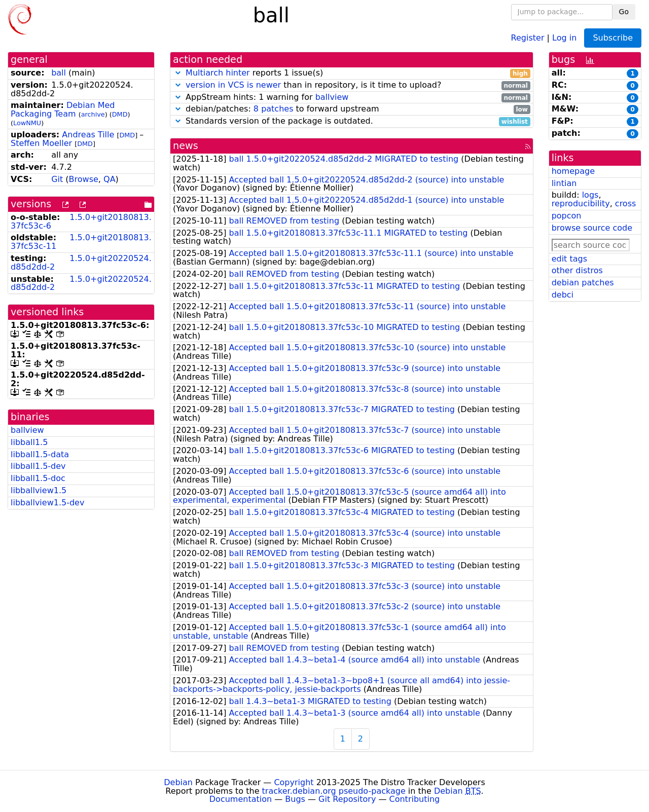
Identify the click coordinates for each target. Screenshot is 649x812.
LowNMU (27, 123)
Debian (178, 782)
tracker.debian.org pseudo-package (334, 791)
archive (93, 114)
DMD (120, 114)
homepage (573, 171)
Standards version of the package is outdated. (352, 121)
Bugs (295, 799)
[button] (178, 73)
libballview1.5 (39, 490)
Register (528, 37)
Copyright (294, 782)
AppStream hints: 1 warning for (352, 98)
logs (590, 195)
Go (624, 12)
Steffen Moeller (41, 143)
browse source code (592, 228)
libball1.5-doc (38, 478)
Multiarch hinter (218, 73)
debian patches (583, 283)
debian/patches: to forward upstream (352, 109)
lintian (564, 183)
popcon (567, 216)
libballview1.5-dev (47, 503)
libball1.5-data (40, 454)
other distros (577, 270)
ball (59, 73)
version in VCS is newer (233, 85)
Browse (84, 179)
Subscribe (613, 38)
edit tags (569, 259)
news (186, 146)
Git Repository (347, 799)
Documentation (241, 799)
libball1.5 (29, 442)
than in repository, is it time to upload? (352, 85)
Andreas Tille (88, 135)
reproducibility (581, 204)
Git (57, 179)
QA (110, 179)
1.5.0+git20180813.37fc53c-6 (81, 222)
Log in (564, 37)
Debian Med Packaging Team (63, 109)
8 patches (274, 109)
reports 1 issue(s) (352, 73)
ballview (27, 430)
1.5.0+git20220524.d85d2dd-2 (81, 263)
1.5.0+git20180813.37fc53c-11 (81, 242)
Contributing (415, 799)
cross (625, 204)
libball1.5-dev (38, 466)
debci (563, 295)
